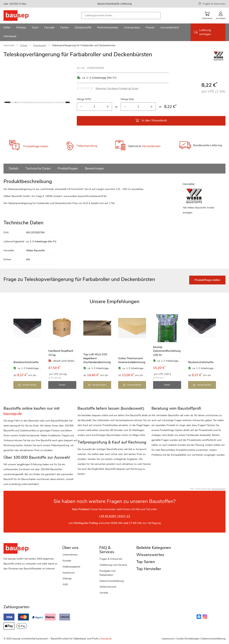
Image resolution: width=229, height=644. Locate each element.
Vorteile (104, 592)
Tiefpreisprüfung (87, 146)
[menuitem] (7, 28)
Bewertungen (94, 168)
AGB (65, 584)
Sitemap (67, 578)
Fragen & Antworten (214, 4)
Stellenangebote (71, 566)
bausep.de (106, 638)
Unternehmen (70, 554)
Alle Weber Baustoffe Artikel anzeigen (198, 210)
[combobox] (121, 16)
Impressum (69, 572)
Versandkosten (151, 146)
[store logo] (22, 16)
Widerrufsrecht (108, 586)
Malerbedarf (40, 45)
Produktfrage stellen (36, 146)
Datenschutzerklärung (112, 580)
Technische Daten (38, 168)
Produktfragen (68, 168)
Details (14, 168)
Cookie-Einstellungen (188, 638)
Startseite (9, 45)
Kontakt (67, 560)
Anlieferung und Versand (113, 564)
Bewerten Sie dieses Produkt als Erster (117, 88)
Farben (24, 45)
